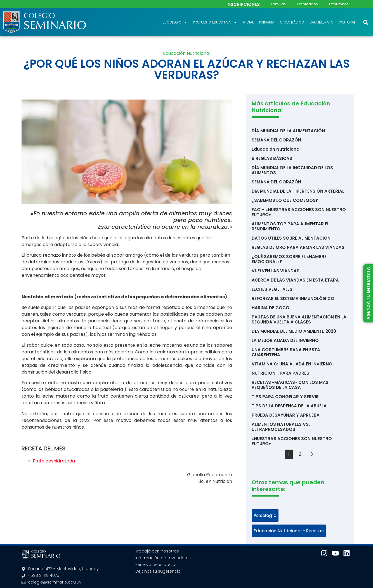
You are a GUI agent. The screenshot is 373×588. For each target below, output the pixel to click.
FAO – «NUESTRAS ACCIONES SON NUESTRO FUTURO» (299, 212)
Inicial (248, 22)
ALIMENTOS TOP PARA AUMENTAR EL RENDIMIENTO (290, 226)
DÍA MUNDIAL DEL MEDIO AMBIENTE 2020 (294, 331)
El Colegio (175, 22)
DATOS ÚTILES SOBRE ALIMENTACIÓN (291, 238)
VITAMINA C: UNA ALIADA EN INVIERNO (292, 364)
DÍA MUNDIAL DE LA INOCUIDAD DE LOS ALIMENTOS (292, 170)
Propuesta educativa (215, 22)
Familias (278, 4)
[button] (366, 22)
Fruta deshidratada (54, 461)
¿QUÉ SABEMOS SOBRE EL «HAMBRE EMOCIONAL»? (289, 259)
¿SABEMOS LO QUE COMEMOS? (285, 200)
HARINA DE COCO (271, 308)
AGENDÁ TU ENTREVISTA (368, 293)
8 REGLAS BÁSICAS (272, 158)
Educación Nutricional (187, 53)
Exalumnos (339, 4)
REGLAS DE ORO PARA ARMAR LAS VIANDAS (298, 247)
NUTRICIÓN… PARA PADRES (280, 373)
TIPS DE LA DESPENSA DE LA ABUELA (289, 406)
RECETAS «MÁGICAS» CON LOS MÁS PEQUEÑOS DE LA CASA (290, 385)
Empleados (307, 4)
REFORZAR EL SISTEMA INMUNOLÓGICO (293, 298)
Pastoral (347, 22)
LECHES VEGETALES (272, 289)
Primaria (267, 22)
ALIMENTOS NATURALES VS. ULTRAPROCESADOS (281, 427)
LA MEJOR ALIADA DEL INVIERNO (285, 340)
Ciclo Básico (292, 22)
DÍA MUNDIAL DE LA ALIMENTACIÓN (288, 131)
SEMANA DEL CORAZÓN (276, 140)
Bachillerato (321, 22)
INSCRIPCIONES (243, 4)
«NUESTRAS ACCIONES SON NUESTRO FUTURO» (292, 441)
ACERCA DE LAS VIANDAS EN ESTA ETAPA (295, 280)
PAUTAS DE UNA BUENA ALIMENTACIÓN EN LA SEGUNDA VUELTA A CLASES (299, 319)
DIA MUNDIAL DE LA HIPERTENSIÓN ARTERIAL (298, 191)
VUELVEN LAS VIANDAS (276, 271)
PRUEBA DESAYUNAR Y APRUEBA (286, 415)
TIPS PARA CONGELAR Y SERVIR (285, 397)
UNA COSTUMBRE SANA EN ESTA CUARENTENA (286, 352)
